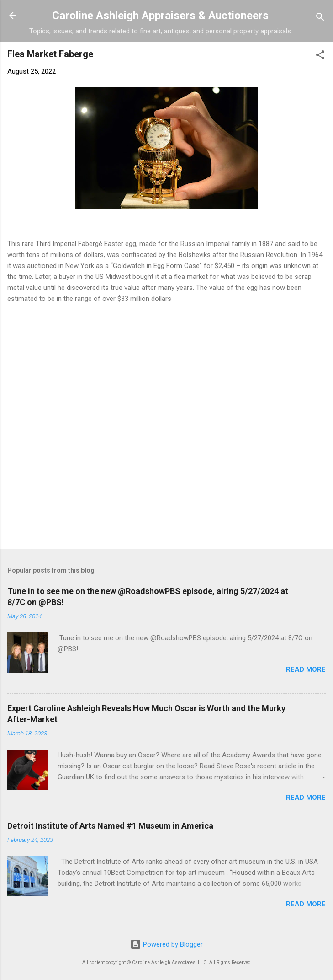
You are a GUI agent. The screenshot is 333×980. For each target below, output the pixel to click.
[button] (320, 56)
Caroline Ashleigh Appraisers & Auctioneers (160, 16)
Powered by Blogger (166, 944)
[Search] (320, 19)
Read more (306, 669)
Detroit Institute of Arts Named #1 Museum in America (110, 826)
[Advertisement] (166, 471)
